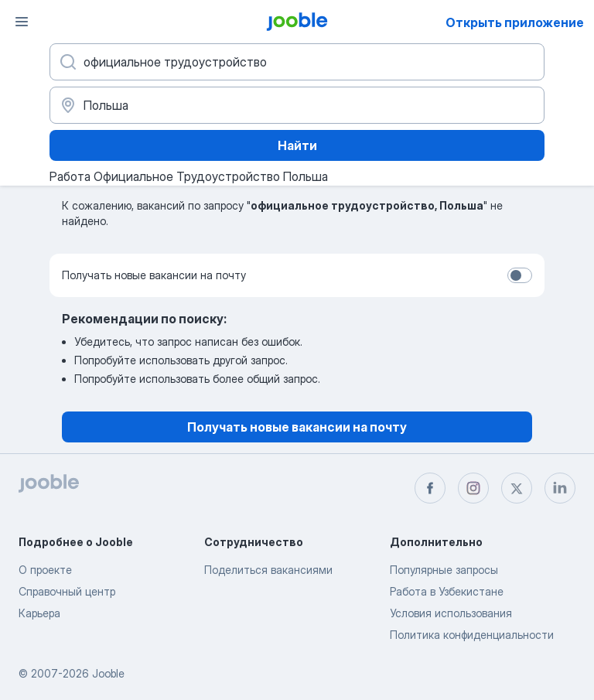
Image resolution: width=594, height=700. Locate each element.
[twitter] (517, 488)
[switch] (520, 275)
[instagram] (473, 488)
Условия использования (451, 613)
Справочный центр (67, 591)
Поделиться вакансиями (268, 570)
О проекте (45, 570)
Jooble (108, 673)
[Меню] (22, 22)
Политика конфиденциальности (472, 635)
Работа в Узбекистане (447, 591)
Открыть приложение (515, 22)
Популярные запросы (444, 570)
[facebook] (430, 488)
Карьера (39, 613)
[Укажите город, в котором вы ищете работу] (297, 105)
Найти (297, 145)
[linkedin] (560, 488)
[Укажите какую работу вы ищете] (297, 62)
